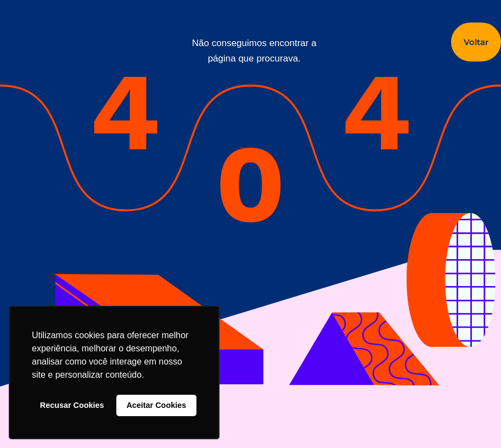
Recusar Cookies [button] (72, 405)
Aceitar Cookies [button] (156, 405)
